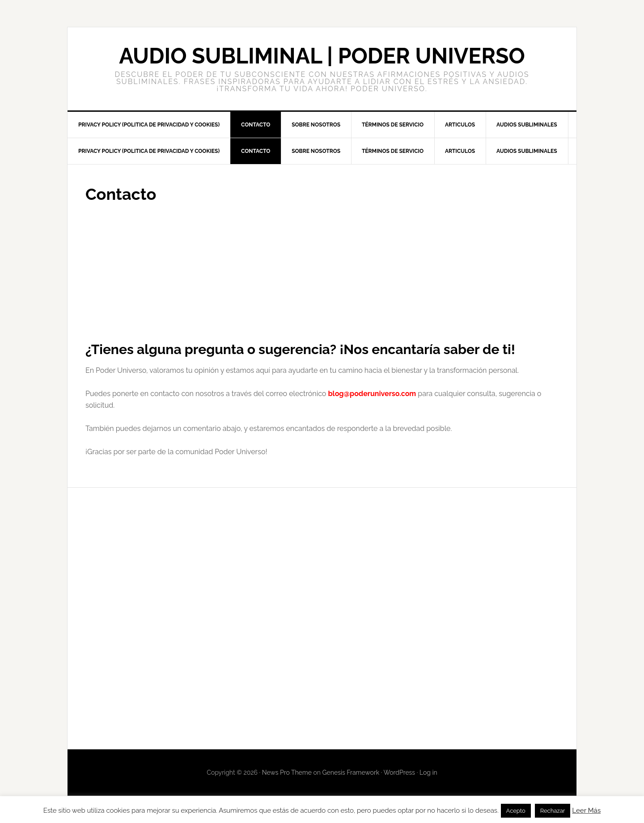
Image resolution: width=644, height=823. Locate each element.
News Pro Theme (287, 772)
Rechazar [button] (553, 811)
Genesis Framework (351, 772)
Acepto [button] (516, 811)
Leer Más (586, 810)
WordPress (400, 772)
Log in (428, 772)
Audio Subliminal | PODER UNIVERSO (322, 56)
